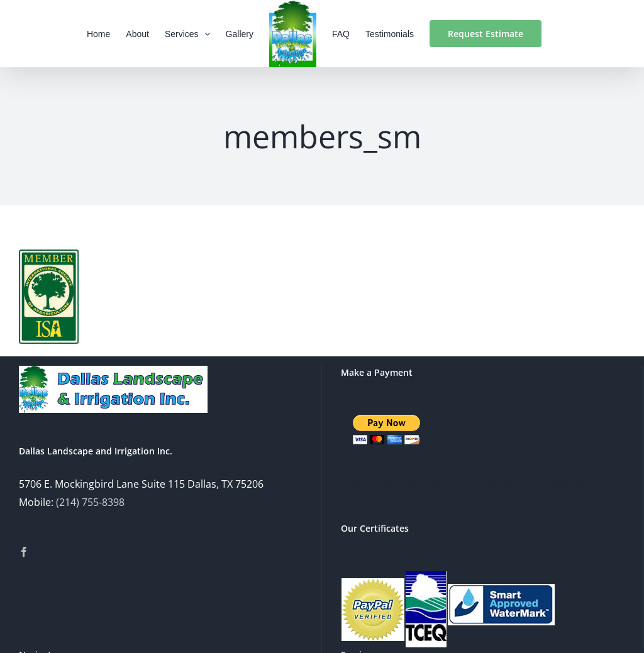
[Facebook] (24, 552)
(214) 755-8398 (90, 502)
